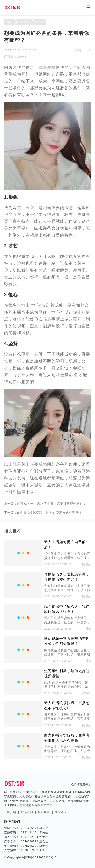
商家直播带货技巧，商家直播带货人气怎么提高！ (67, 738)
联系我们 (27, 812)
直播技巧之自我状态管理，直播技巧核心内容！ (67, 577)
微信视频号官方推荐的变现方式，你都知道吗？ (67, 641)
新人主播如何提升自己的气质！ (67, 545)
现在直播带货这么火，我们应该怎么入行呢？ (67, 609)
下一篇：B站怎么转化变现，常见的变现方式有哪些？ (43, 513)
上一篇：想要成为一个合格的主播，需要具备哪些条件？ (45, 503)
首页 (9, 22)
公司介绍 (10, 812)
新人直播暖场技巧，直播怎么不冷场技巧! (67, 705)
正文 (41, 22)
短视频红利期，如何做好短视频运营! (67, 673)
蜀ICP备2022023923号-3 (39, 857)
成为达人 (61, 812)
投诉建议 (44, 812)
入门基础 (25, 22)
